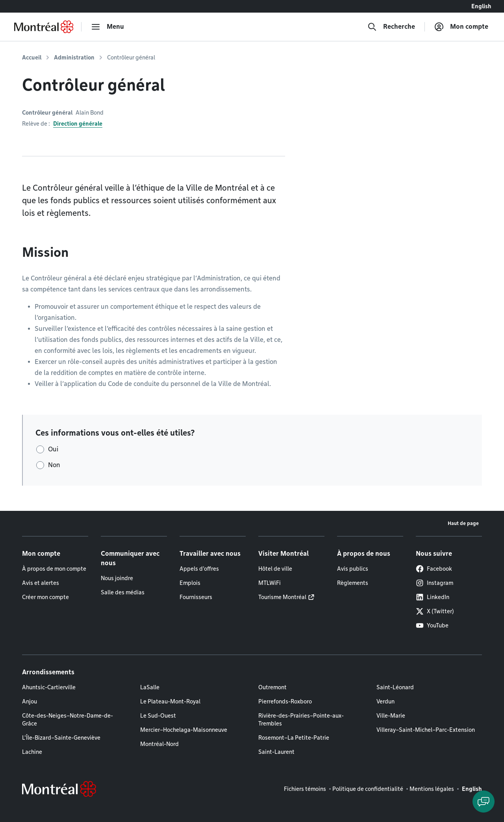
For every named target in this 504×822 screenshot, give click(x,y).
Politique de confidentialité (368, 789)
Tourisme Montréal (282, 597)
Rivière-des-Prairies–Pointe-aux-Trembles (301, 720)
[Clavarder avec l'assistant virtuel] (484, 802)
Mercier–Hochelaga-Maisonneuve (184, 730)
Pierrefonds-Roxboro (285, 701)
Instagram (435, 583)
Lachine (32, 752)
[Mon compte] (461, 27)
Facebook (434, 569)
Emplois (190, 583)
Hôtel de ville (275, 569)
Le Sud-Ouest (158, 716)
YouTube (432, 625)
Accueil (32, 58)
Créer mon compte (45, 597)
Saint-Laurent (276, 752)
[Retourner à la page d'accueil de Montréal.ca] (44, 27)
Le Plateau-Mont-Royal (170, 701)
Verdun (385, 701)
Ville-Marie (391, 716)
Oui (53, 449)
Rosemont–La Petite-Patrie (294, 738)
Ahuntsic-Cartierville (49, 687)
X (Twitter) (435, 611)
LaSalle (150, 687)
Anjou (30, 701)
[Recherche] (391, 27)
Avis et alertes (41, 583)
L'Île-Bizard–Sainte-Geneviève (61, 738)
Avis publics (353, 569)
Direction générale (78, 124)
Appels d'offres (199, 569)
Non (54, 465)
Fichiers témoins (305, 789)
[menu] (107, 27)
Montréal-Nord (159, 744)
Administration (74, 58)
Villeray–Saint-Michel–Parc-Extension (426, 730)
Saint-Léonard (395, 687)
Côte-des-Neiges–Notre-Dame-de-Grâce (68, 720)
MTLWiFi (270, 583)
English (481, 6)
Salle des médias (123, 592)
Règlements (353, 583)
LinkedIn (433, 597)
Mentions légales (432, 789)
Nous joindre (117, 578)
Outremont (272, 687)
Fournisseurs (196, 597)
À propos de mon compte (54, 569)
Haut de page (463, 523)
